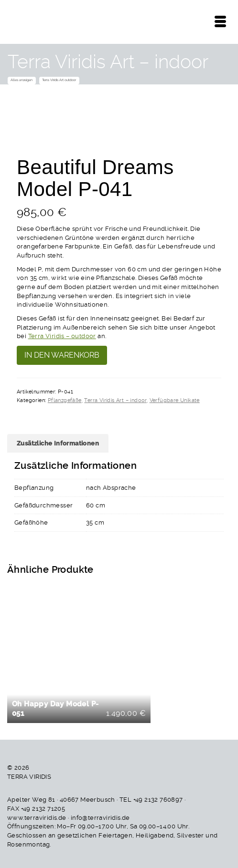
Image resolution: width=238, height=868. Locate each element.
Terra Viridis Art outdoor (59, 80)
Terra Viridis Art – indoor (115, 400)
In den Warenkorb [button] (80, 656)
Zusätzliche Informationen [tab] (58, 443)
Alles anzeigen (22, 80)
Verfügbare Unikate (175, 400)
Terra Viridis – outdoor (62, 336)
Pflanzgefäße (65, 400)
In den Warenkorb (62, 355)
